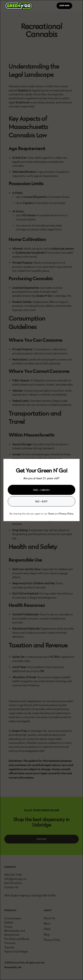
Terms (51, 514)
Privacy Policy (66, 514)
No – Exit (41, 501)
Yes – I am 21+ (41, 490)
